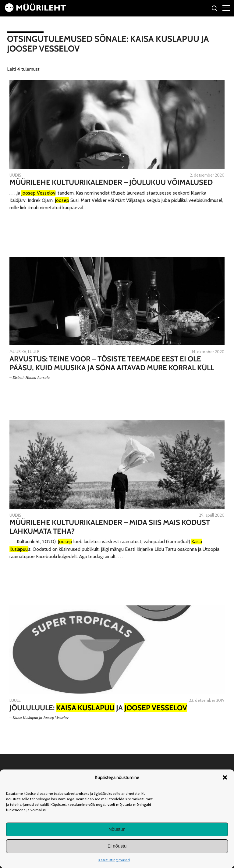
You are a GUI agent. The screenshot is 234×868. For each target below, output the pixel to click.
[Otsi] (215, 9)
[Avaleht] (35, 10)
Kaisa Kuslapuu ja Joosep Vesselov (40, 717)
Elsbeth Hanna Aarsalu (31, 377)
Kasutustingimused (114, 860)
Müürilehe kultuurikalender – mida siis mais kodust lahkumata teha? (110, 527)
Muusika (18, 352)
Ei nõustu (117, 846)
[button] (225, 777)
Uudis (15, 175)
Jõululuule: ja (98, 708)
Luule (34, 352)
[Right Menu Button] (226, 8)
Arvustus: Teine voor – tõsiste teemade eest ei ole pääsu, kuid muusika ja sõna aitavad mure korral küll (112, 363)
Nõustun (117, 829)
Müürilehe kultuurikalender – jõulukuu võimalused (111, 182)
